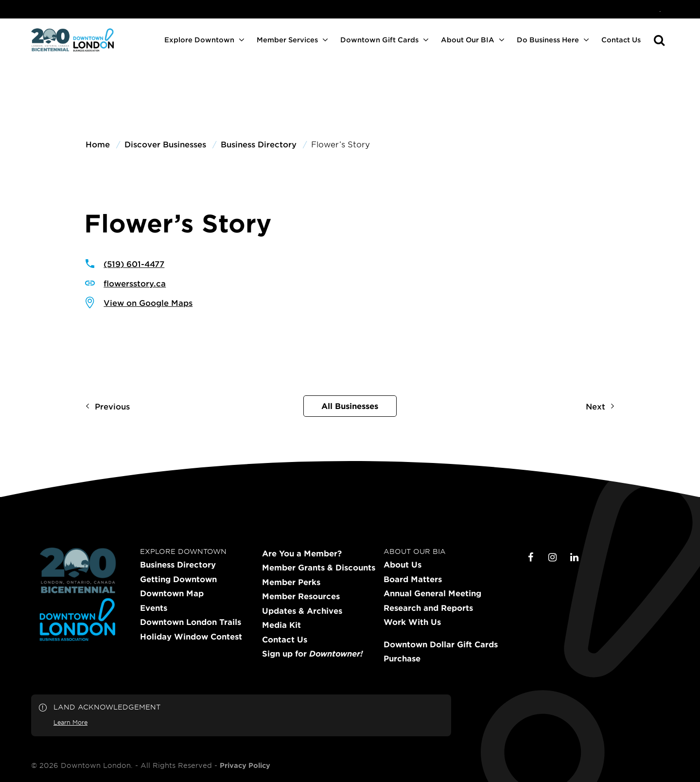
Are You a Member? (302, 553)
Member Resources (301, 596)
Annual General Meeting (432, 593)
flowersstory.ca (135, 283)
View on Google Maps (148, 302)
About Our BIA (468, 40)
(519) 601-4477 (134, 264)
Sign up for (312, 654)
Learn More (70, 722)
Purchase (402, 658)
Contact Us (621, 40)
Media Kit (281, 625)
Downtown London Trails (191, 622)
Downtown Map (172, 593)
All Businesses (350, 406)
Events (154, 608)
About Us (402, 565)
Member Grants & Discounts (319, 568)
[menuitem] (660, 9)
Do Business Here (548, 40)
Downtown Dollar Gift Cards (441, 644)
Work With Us (412, 622)
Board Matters (413, 579)
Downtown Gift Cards (379, 40)
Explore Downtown (199, 40)
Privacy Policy (245, 765)
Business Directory (178, 565)
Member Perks (291, 582)
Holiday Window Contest (191, 637)
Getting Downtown (178, 579)
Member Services (287, 40)
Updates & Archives (302, 611)
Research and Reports (428, 608)
